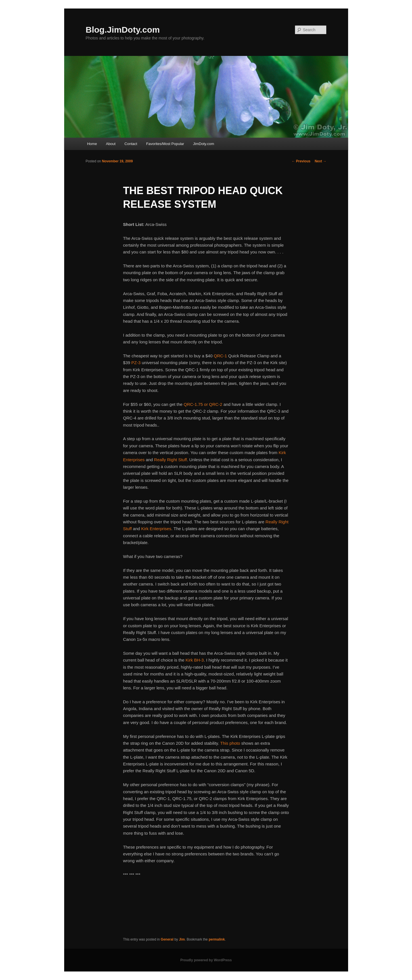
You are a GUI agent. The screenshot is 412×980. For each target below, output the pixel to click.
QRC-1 (220, 356)
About (111, 144)
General (167, 939)
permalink (217, 939)
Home (92, 144)
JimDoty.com (204, 144)
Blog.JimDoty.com (123, 30)
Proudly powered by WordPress (206, 960)
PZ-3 (136, 363)
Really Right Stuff (171, 460)
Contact (131, 144)
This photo (230, 743)
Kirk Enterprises (156, 529)
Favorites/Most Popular (165, 144)
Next (320, 161)
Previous (301, 161)
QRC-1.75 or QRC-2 (203, 404)
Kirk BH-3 (195, 660)
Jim (182, 939)
